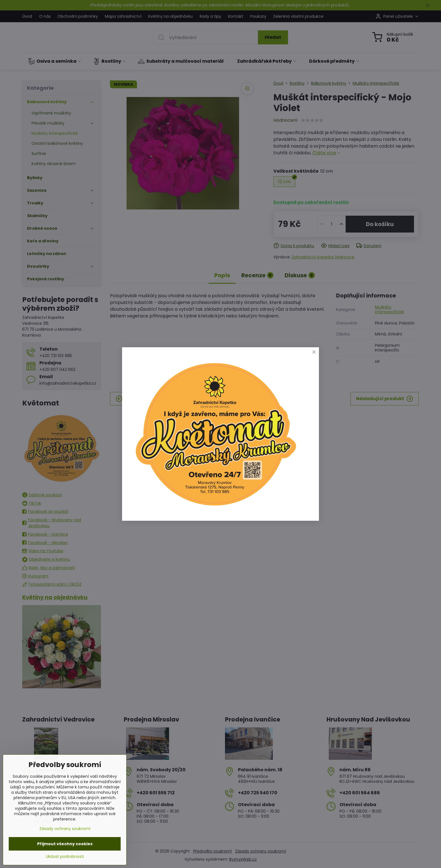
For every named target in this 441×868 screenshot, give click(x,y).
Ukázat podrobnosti (65, 857)
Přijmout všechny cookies (65, 844)
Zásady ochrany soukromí (65, 829)
